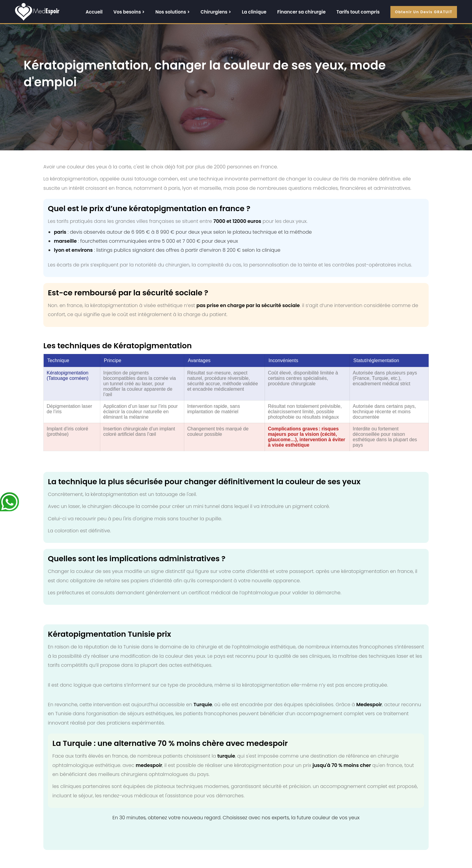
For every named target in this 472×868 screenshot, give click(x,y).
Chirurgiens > (216, 12)
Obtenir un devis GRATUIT (424, 12)
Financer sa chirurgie (301, 12)
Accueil (94, 12)
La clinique (254, 12)
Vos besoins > (129, 12)
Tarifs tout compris (358, 12)
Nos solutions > (172, 12)
